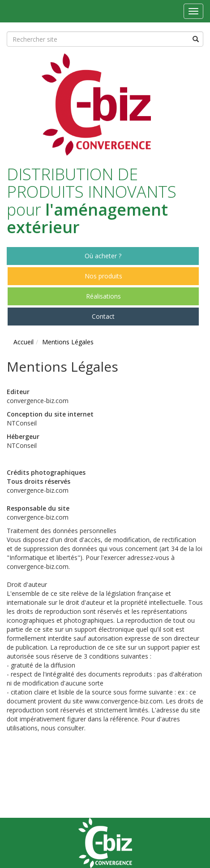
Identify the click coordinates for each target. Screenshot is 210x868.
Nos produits (103, 276)
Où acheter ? (103, 256)
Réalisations (103, 296)
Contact (103, 316)
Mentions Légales (68, 342)
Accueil (24, 342)
